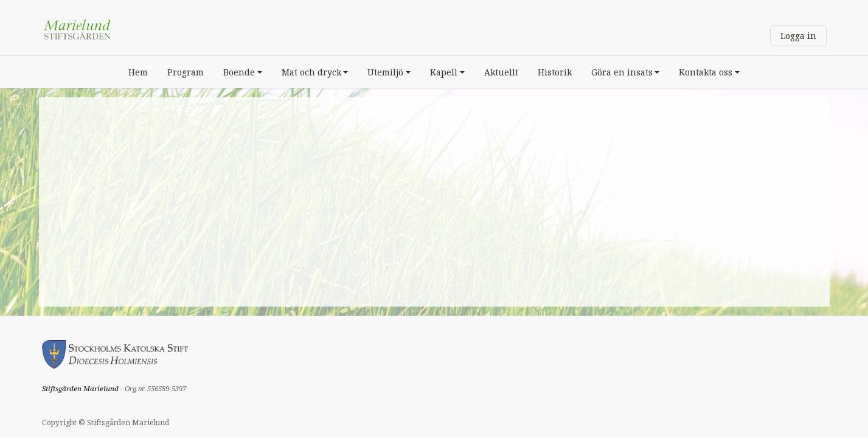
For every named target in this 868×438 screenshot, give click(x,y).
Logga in (798, 36)
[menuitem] (138, 72)
